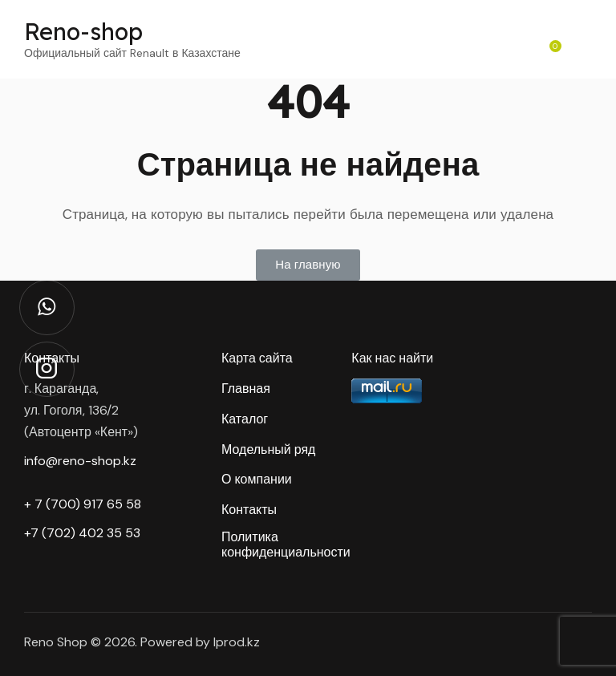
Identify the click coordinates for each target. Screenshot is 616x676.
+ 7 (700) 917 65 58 (83, 504)
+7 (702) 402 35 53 (82, 533)
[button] (308, 265)
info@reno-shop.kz (80, 461)
